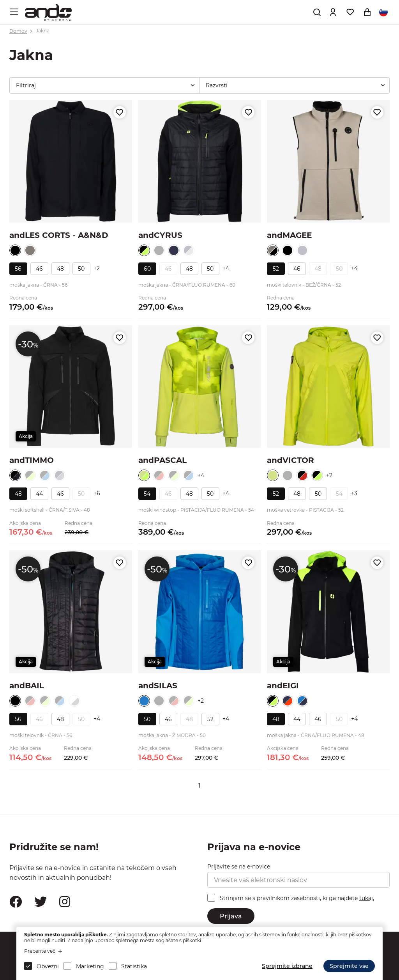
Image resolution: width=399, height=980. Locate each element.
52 (276, 269)
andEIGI (283, 686)
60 (147, 269)
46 (39, 269)
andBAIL (27, 686)
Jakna (43, 31)
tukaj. (367, 898)
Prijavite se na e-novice (239, 867)
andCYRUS (160, 235)
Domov (18, 31)
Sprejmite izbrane (287, 966)
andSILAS (158, 686)
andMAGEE (289, 235)
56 (18, 269)
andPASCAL (162, 460)
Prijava (231, 916)
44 (39, 494)
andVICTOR (290, 460)
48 (60, 269)
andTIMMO (32, 460)
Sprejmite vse (349, 966)
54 (147, 494)
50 (81, 269)
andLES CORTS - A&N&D (59, 235)
